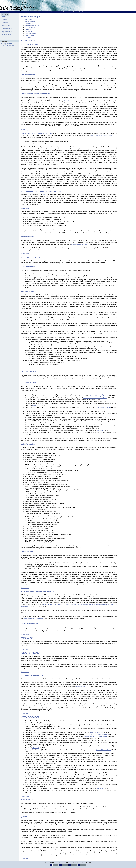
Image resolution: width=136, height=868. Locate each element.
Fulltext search (7, 35)
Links (59, 12)
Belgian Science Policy (82, 687)
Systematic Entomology (96, 605)
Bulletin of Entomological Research (53, 605)
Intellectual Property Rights (33, 26)
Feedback (82, 12)
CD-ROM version (30, 27)
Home (52, 12)
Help (75, 12)
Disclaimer (28, 29)
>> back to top (25, 254)
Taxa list (5, 20)
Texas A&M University (70, 101)
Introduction (28, 20)
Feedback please (30, 31)
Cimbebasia (107, 605)
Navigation (5, 14)
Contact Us (67, 12)
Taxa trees (5, 23)
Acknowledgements (30, 33)
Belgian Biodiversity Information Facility (66, 863)
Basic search (6, 26)
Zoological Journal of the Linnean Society (76, 605)
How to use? (29, 37)
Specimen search (7, 32)
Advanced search (7, 29)
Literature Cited (29, 35)
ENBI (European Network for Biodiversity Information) (36, 133)
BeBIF (45, 195)
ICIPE (22, 99)
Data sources (29, 24)
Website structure (30, 22)
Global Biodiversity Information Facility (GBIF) (103, 135)
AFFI (57, 99)
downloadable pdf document (79, 244)
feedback (8, 45)
